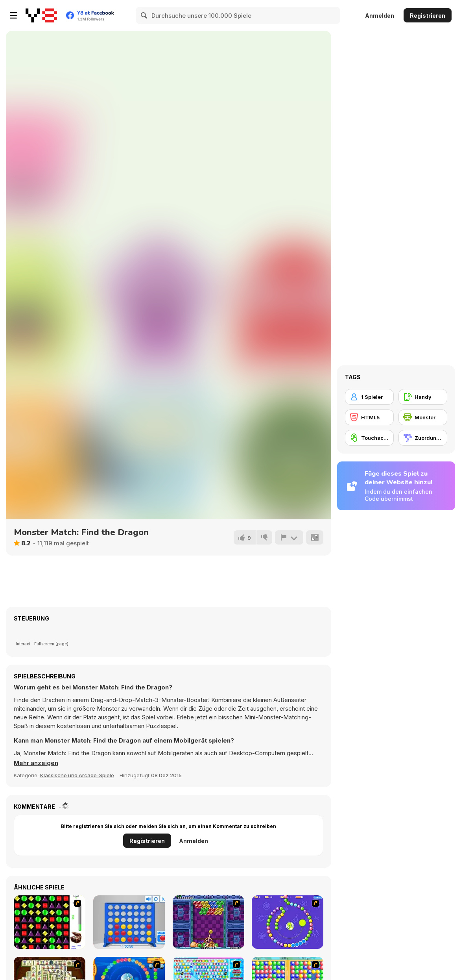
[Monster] (423, 417)
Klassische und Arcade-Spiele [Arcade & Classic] (77, 775)
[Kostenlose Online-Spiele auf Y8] (41, 15)
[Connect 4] (129, 922)
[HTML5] (369, 417)
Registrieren (428, 16)
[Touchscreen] (369, 438)
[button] (36, 763)
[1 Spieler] (369, 397)
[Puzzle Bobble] (208, 922)
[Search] (144, 15)
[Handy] (423, 397)
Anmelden (380, 16)
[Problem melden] (289, 537)
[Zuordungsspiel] (423, 438)
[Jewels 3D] (50, 922)
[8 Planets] (288, 922)
